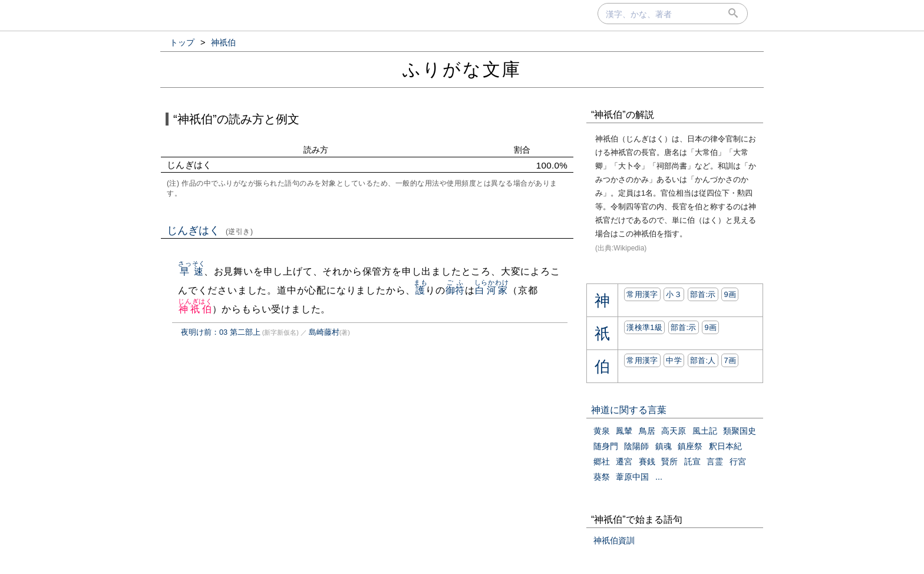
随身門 (606, 446)
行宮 (738, 461)
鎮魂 (664, 446)
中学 (674, 360)
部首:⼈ (703, 360)
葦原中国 (632, 477)
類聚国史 (740, 431)
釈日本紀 (725, 446)
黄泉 (602, 431)
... (659, 477)
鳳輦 (624, 431)
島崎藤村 (324, 332)
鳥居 (647, 431)
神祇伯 (195, 309)
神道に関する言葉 (629, 410)
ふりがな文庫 (462, 69)
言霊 (715, 461)
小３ (674, 294)
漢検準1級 (644, 327)
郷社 (602, 461)
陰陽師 (636, 446)
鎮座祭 (690, 446)
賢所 (669, 461)
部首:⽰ (703, 294)
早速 (192, 271)
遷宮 (624, 461)
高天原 (674, 431)
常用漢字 (642, 294)
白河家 (492, 290)
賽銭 (647, 461)
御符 (456, 290)
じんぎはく (210, 230)
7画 (730, 360)
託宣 (692, 461)
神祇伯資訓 (614, 540)
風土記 (705, 431)
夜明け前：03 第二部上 (221, 332)
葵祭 (602, 477)
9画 (730, 294)
